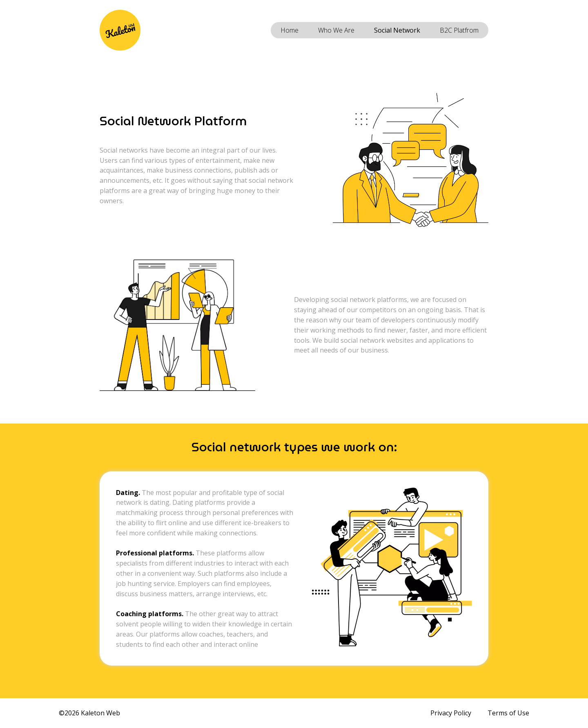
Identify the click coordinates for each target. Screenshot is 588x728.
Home (290, 30)
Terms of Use (508, 713)
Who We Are (336, 30)
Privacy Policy (451, 713)
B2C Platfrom (459, 30)
